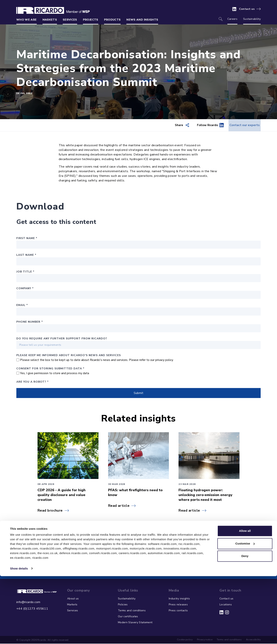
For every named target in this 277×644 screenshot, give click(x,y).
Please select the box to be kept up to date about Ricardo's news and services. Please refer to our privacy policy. (97, 360)
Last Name (26, 255)
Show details (19, 636)
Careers (232, 19)
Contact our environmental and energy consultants (135, 565)
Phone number (30, 322)
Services (70, 20)
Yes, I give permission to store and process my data (55, 374)
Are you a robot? (33, 382)
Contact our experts (241, 125)
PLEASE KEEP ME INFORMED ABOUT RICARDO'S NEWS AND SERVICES (69, 356)
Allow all (245, 599)
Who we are (27, 20)
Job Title (25, 272)
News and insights (142, 20)
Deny (245, 624)
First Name (27, 239)
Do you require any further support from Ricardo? (62, 339)
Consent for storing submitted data (50, 369)
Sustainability (252, 19)
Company (25, 289)
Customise (245, 611)
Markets (50, 20)
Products (112, 20)
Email (22, 305)
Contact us (247, 9)
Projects (91, 20)
